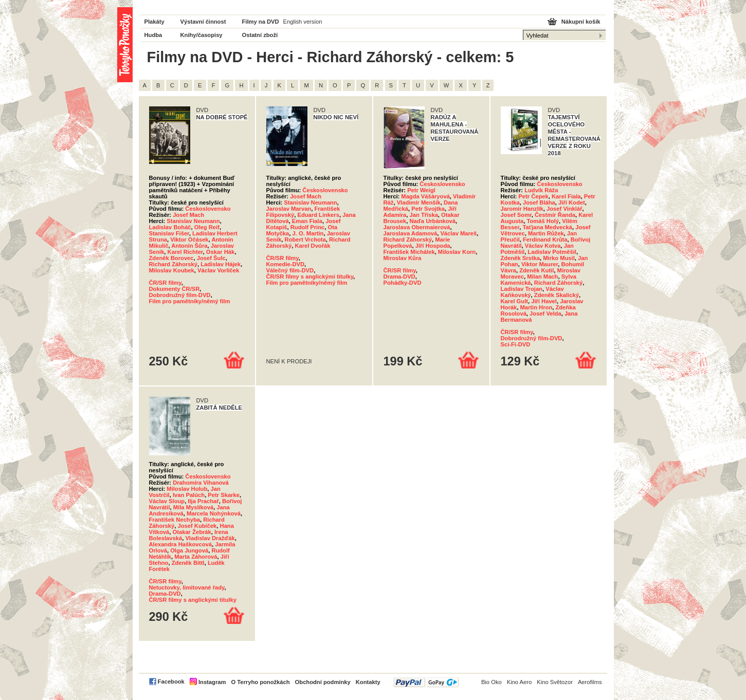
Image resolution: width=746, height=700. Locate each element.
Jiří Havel (544, 301)
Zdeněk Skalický (557, 295)
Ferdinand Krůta (545, 240)
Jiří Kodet (572, 202)
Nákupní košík (581, 22)
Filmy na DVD (261, 22)
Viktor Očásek (189, 240)
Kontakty (368, 682)
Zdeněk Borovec (171, 258)
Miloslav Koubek (172, 270)
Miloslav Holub (187, 489)
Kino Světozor (555, 682)
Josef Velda (545, 314)
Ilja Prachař (203, 501)
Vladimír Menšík (419, 202)
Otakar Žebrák (192, 532)
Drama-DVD (399, 277)
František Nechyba (175, 520)
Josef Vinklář (564, 209)
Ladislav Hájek (221, 264)
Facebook (171, 681)
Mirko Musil (559, 258)
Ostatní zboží (260, 35)
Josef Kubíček (197, 526)
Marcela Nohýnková (214, 513)
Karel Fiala (566, 196)
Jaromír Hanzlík (522, 209)
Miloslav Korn (457, 252)
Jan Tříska (424, 215)
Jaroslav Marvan (289, 209)
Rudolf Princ (308, 227)
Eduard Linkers (318, 215)
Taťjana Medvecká (547, 227)
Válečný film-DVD (290, 270)
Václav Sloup (167, 501)
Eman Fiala (307, 221)
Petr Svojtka (428, 209)
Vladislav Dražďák (210, 538)
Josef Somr (516, 215)
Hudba (153, 35)
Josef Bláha (539, 202)
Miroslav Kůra (403, 258)
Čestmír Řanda (555, 215)
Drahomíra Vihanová (201, 483)
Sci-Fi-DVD (516, 344)
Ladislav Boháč (170, 227)
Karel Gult (514, 301)
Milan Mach (542, 277)
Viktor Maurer (540, 264)
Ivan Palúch (189, 495)
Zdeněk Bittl (188, 563)
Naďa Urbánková (433, 221)
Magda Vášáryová (425, 196)
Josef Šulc (211, 258)
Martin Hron (536, 307)
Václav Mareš (458, 233)
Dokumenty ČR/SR (175, 289)
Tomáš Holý (543, 221)
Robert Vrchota (305, 240)
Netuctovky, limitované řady (187, 587)
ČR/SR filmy (165, 283)
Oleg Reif (207, 227)
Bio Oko (492, 682)
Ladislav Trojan (522, 289)
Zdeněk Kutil (536, 270)
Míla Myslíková (193, 507)
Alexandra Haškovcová (181, 544)
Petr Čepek (533, 196)
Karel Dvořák (312, 246)
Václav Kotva (543, 246)
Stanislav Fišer (169, 233)
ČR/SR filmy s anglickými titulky (310, 277)
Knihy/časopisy (202, 35)
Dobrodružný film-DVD (180, 295)
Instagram (212, 682)
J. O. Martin (308, 233)
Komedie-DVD (286, 264)
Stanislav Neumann (193, 221)
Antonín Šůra (189, 246)
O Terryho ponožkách (260, 682)
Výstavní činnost (203, 22)
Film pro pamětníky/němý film (190, 301)
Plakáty (154, 22)
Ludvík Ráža (541, 190)
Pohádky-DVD (403, 283)
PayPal (426, 682)
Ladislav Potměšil (552, 252)
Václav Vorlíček (218, 270)
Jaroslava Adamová (411, 233)
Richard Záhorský (174, 264)
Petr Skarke (224, 495)
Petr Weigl (421, 190)
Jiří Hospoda (433, 246)
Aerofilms (590, 682)
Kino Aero (520, 682)
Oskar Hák (220, 252)
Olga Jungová (189, 550)
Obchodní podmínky (323, 682)
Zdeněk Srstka (520, 258)
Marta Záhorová (196, 557)
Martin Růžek (546, 233)
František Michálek (409, 252)
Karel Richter (185, 252)
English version (303, 22)
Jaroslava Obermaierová (417, 227)
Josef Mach (188, 215)
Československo (208, 209)
